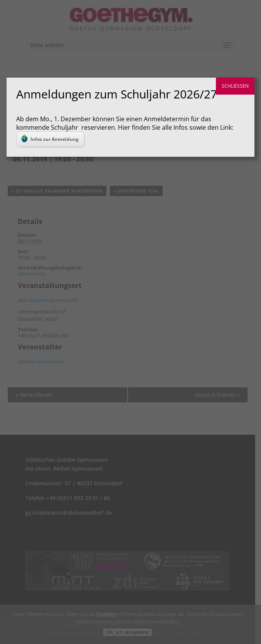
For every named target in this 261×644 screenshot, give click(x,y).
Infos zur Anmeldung (50, 139)
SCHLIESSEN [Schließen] (235, 86)
